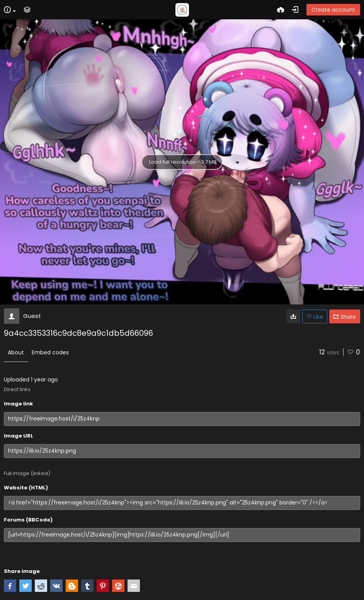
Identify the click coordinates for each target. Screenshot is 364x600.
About (16, 352)
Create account (333, 10)
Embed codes (50, 352)
